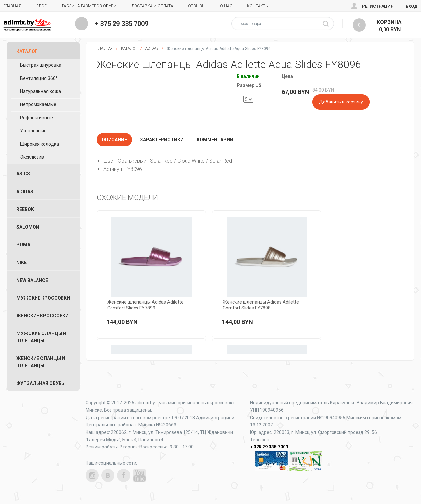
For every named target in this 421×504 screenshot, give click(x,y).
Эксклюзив (32, 157)
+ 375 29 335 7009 (122, 24)
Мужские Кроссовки (43, 298)
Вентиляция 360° (39, 78)
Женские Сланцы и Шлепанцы (41, 362)
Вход (412, 6)
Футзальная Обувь (40, 383)
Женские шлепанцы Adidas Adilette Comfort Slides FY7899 (145, 305)
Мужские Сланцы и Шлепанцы (41, 337)
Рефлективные (37, 118)
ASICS (23, 174)
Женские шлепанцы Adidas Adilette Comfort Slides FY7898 (261, 305)
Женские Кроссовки (43, 316)
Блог (41, 6)
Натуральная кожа (40, 91)
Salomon (28, 227)
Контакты (258, 6)
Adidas (152, 48)
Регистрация (378, 6)
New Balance (32, 280)
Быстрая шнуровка (41, 65)
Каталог (129, 48)
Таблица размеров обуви (89, 6)
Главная (12, 6)
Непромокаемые (38, 104)
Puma (23, 245)
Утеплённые (33, 131)
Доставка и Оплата (152, 6)
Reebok (25, 209)
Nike (22, 263)
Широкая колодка (39, 144)
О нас (226, 6)
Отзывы (197, 6)
